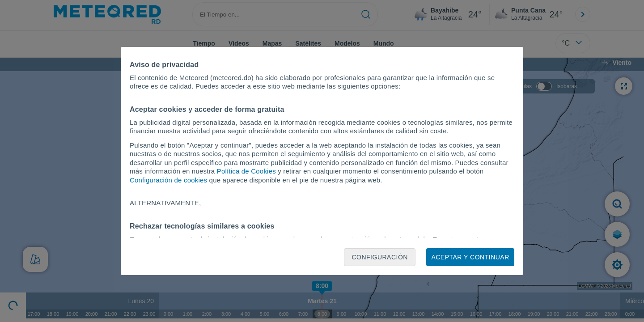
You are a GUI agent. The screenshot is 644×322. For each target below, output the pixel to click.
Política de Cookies (246, 171)
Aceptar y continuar (470, 257)
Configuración (380, 257)
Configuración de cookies (168, 180)
